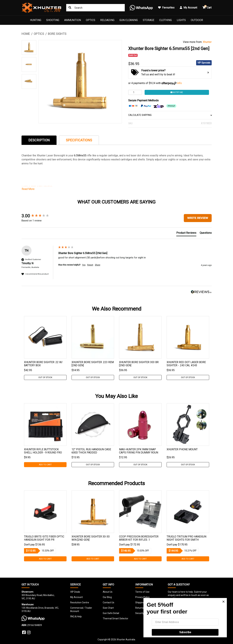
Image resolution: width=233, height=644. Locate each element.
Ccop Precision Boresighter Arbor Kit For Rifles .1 (139, 538)
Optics (91, 20)
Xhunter (207, 42)
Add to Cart (45, 465)
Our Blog (107, 597)
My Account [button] (188, 8)
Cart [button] (207, 7)
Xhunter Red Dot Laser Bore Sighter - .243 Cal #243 (186, 364)
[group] (39, 216)
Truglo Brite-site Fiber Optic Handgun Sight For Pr (44, 538)
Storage (149, 20)
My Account (76, 597)
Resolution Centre (80, 602)
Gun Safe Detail (111, 613)
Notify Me (177, 92)
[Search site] (70, 8)
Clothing (166, 20)
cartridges (127, 159)
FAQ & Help (76, 616)
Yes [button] (84, 265)
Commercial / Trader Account (81, 609)
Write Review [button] (198, 218)
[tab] (39, 140)
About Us (108, 592)
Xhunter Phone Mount (182, 449)
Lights (181, 20)
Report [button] (90, 265)
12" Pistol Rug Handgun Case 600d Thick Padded (91, 451)
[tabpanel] (45, 348)
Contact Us (108, 602)
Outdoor (197, 20)
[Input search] (95, 8)
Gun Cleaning (129, 20)
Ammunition (73, 20)
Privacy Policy (142, 597)
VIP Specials (204, 63)
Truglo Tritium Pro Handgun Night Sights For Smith (186, 538)
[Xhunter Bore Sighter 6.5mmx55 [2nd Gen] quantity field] (135, 92)
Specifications (79, 140)
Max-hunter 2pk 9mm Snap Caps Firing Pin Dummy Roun (139, 451)
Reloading (107, 20)
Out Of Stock (45, 377)
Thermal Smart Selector (115, 618)
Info (179, 83)
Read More (28, 189)
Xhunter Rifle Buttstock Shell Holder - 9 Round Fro (43, 451)
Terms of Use (142, 592)
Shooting (53, 20)
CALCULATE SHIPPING (170, 115)
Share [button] (98, 265)
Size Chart (108, 608)
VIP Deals (75, 592)
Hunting (36, 20)
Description (39, 140)
